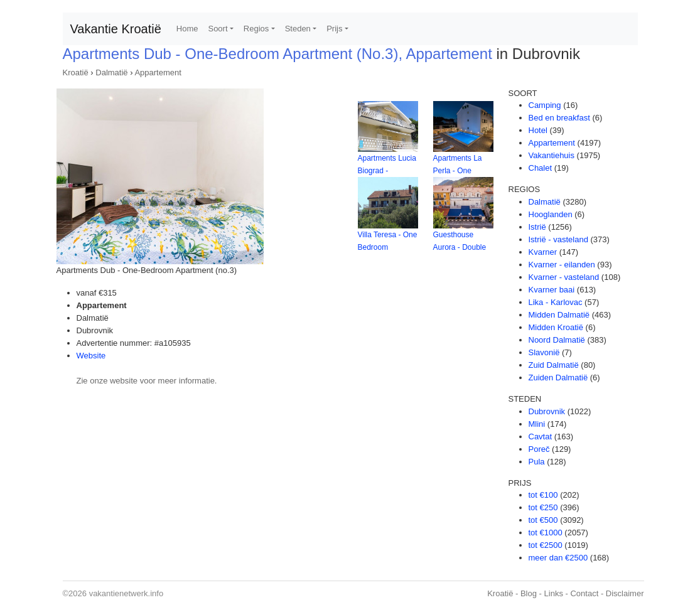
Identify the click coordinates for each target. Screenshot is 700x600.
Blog (529, 593)
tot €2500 (546, 545)
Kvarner (543, 252)
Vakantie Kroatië (116, 29)
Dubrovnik (547, 411)
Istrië (537, 227)
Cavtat (541, 437)
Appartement (158, 72)
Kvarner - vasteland (564, 277)
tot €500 (543, 520)
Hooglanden (551, 214)
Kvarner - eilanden (562, 265)
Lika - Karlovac (556, 302)
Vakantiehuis (552, 155)
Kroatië (76, 72)
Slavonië (544, 352)
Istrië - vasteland (558, 239)
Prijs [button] (334, 29)
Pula (537, 462)
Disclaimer (625, 593)
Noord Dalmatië (557, 340)
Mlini (537, 424)
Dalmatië (111, 72)
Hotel (538, 130)
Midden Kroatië (556, 327)
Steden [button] (298, 29)
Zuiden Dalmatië (558, 378)
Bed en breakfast (559, 118)
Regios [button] (256, 29)
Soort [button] (218, 29)
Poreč (539, 449)
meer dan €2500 (558, 558)
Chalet (541, 168)
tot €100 (543, 495)
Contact (584, 593)
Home (187, 29)
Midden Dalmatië (559, 315)
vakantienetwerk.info (127, 593)
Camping (545, 105)
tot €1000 (546, 533)
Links (554, 593)
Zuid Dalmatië (554, 365)
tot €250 (543, 507)
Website (91, 356)
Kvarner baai (552, 290)
